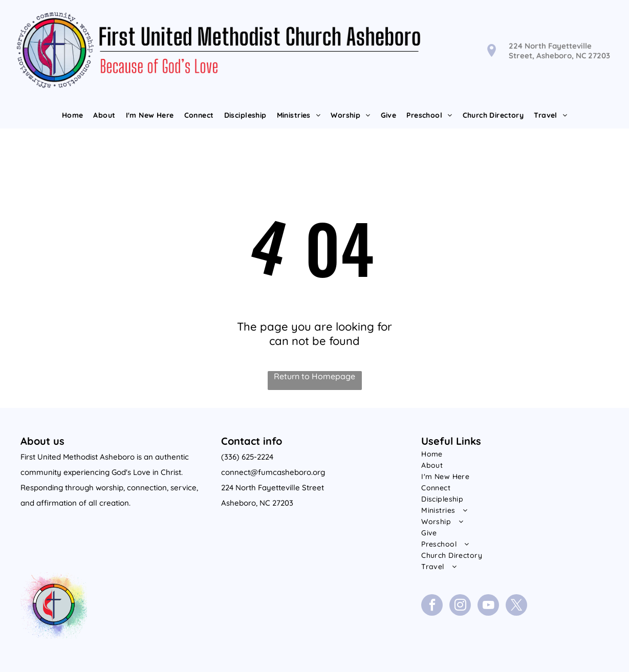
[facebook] (432, 606)
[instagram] (460, 606)
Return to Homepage (314, 376)
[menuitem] (73, 115)
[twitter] (516, 606)
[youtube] (488, 606)
